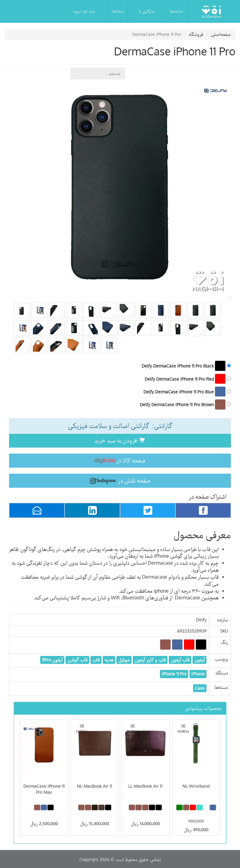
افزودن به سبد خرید (119, 440)
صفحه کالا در (120, 460)
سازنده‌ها (177, 11)
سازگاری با (147, 11)
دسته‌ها (118, 11)
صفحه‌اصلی (221, 34)
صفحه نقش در (120, 481)
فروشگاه (196, 34)
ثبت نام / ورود (84, 11)
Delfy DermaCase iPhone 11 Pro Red (188, 379)
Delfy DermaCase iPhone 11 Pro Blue (187, 392)
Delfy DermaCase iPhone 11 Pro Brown (185, 404)
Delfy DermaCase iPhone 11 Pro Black (186, 366)
